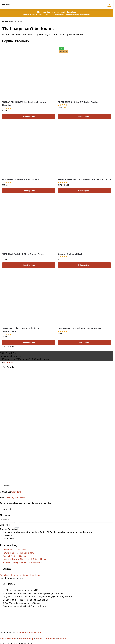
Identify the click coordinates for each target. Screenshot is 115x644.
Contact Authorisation (10, 529)
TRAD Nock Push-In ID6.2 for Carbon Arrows (23, 254)
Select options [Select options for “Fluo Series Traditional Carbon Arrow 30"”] (29, 191)
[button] (109, 5)
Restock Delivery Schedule (15, 556)
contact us (63, 15)
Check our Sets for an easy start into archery (57, 12)
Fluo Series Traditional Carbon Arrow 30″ (22, 179)
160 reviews (8, 362)
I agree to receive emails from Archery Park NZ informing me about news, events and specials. (48, 532)
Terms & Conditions (46, 638)
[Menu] (6, 5)
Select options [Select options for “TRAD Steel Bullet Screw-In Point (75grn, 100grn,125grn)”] (29, 342)
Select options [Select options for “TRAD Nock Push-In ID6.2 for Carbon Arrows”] (29, 265)
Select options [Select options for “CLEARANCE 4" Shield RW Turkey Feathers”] (84, 116)
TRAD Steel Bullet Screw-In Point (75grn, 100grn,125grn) (21, 330)
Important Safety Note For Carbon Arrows (22, 563)
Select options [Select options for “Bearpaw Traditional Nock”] (84, 265)
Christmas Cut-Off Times (14, 550)
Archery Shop (7, 21)
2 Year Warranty (8, 638)
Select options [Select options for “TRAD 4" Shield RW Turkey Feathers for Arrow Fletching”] (29, 116)
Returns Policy (26, 638)
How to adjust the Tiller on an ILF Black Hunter (25, 559)
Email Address (7, 525)
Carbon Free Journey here (28, 633)
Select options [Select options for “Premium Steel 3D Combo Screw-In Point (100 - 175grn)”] (84, 191)
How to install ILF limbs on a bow (18, 553)
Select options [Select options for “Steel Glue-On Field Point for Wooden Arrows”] (84, 342)
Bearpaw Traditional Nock (70, 254)
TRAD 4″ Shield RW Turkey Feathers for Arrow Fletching (24, 104)
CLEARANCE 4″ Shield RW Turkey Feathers (79, 102)
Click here (16, 492)
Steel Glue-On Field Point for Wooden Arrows (79, 328)
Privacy (62, 638)
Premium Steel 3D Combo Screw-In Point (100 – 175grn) (84, 179)
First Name (5, 515)
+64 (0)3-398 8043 (16, 497)
